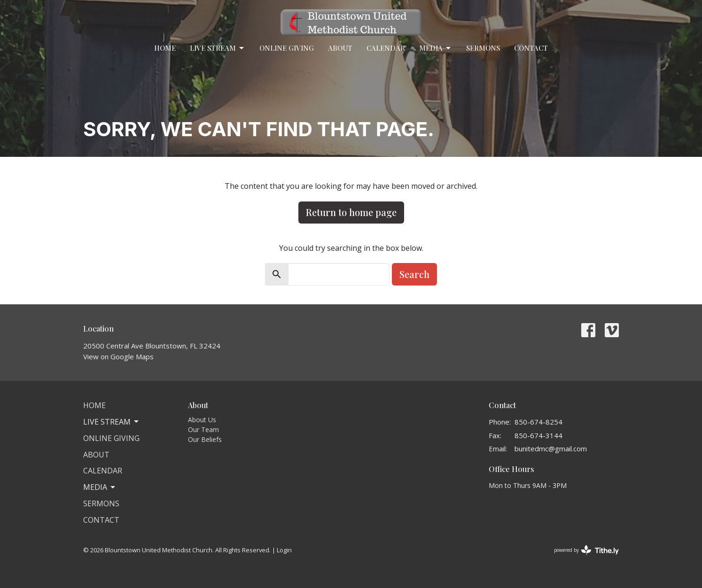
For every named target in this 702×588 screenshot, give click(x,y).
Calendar (386, 48)
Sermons (483, 48)
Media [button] (100, 487)
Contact (531, 48)
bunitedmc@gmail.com (551, 449)
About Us (202, 420)
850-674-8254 (538, 422)
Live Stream (218, 48)
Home (165, 48)
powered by (586, 550)
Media (436, 48)
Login (284, 550)
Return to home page (351, 212)
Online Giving (287, 48)
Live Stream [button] (112, 422)
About (340, 48)
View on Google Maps (118, 356)
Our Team (203, 429)
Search (414, 274)
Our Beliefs (205, 439)
